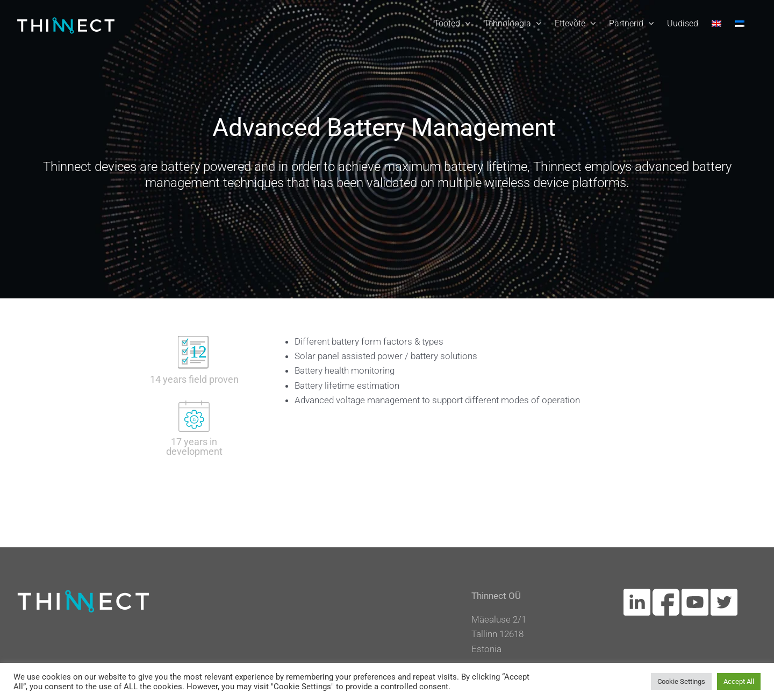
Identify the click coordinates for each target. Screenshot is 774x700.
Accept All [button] (739, 681)
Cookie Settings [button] (681, 681)
